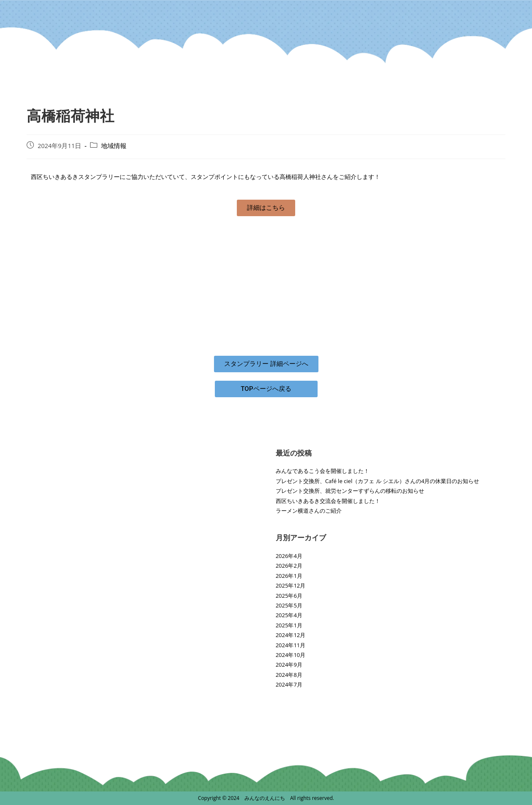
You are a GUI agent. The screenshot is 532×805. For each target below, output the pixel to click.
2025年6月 (289, 596)
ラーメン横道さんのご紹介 (309, 511)
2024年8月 (289, 675)
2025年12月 (291, 585)
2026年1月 (289, 576)
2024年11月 (291, 645)
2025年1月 (289, 625)
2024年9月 (289, 665)
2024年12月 (291, 635)
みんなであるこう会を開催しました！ (322, 471)
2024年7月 (289, 684)
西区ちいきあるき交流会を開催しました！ (328, 501)
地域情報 (114, 146)
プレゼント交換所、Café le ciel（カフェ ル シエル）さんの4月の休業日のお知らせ (378, 481)
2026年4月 (289, 556)
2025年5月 (289, 605)
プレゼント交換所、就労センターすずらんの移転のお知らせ (350, 491)
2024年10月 (291, 655)
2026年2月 (289, 566)
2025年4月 (289, 615)
